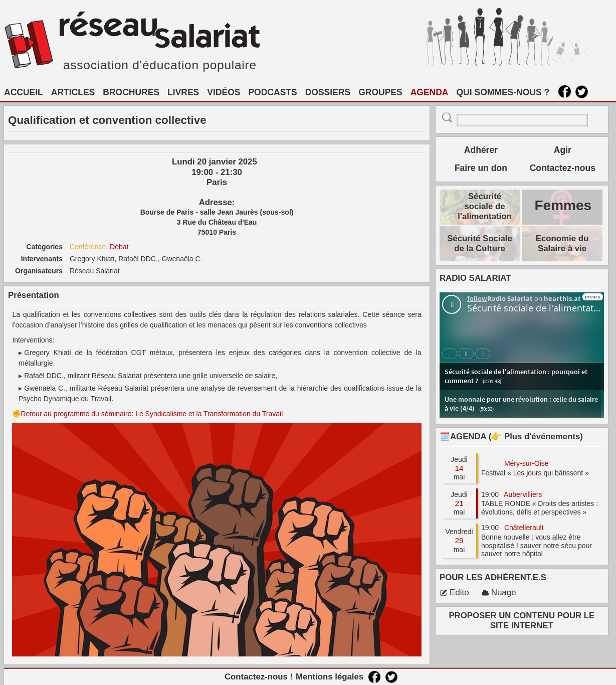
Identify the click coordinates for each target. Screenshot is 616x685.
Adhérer (481, 150)
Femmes (563, 205)
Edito (454, 592)
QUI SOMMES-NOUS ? (503, 92)
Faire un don (481, 168)
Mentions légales (330, 677)
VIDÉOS (224, 92)
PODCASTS (272, 92)
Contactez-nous (563, 168)
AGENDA (430, 92)
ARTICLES (73, 92)
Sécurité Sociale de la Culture (480, 243)
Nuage (499, 592)
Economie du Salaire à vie (562, 243)
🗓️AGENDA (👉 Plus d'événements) (511, 437)
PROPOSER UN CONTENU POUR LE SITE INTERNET (522, 621)
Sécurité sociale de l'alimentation (485, 206)
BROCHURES (131, 92)
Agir (563, 150)
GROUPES (380, 92)
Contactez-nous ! (259, 677)
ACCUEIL (24, 92)
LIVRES (183, 92)
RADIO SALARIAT (475, 278)
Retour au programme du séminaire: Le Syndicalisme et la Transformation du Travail (152, 414)
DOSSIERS (328, 92)
